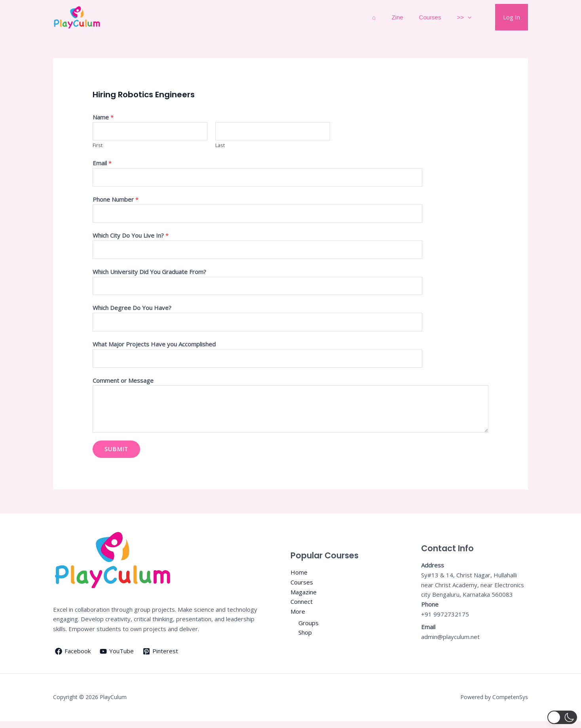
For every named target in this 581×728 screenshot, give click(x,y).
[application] (474, 17)
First (98, 146)
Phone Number (116, 201)
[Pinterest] (162, 658)
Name (103, 117)
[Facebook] (73, 658)
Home (299, 579)
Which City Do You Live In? (131, 238)
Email (102, 164)
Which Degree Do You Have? (132, 313)
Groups (309, 630)
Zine (411, 17)
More (298, 618)
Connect (302, 608)
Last (220, 146)
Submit (116, 456)
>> (470, 17)
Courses (440, 17)
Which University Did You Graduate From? (149, 276)
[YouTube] (118, 658)
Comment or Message (123, 387)
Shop (305, 639)
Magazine (304, 599)
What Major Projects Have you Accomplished (154, 350)
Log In (514, 17)
